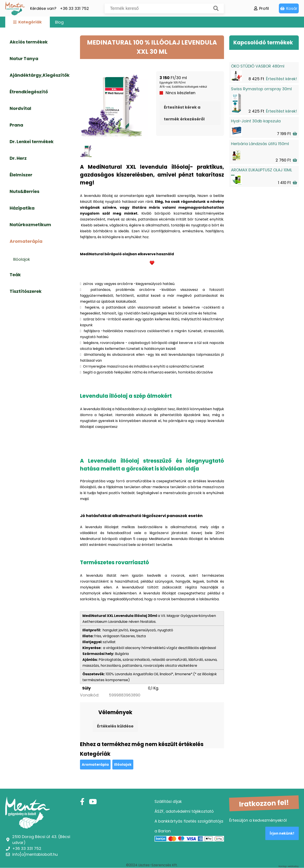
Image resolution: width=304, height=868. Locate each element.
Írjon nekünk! (282, 833)
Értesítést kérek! (281, 79)
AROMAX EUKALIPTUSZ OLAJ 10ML (261, 170)
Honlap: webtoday (289, 866)
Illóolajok (123, 765)
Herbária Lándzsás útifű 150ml (260, 144)
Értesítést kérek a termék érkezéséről (184, 113)
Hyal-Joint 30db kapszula (256, 121)
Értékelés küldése (115, 726)
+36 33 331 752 (74, 8)
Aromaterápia (95, 765)
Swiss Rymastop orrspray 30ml (261, 89)
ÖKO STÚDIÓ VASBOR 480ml (258, 66)
